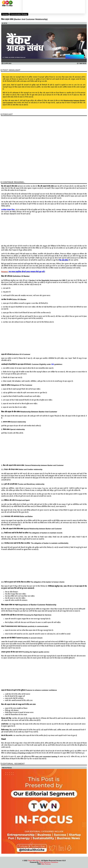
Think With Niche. (34, 861)
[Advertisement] (44, 230)
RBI (53, 364)
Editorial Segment (14, 764)
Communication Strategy (19, 14)
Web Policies (46, 864)
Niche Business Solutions (49, 862)
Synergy (5, 14)
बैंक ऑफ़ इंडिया (64, 260)
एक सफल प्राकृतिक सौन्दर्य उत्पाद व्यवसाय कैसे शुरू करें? (27, 272)
